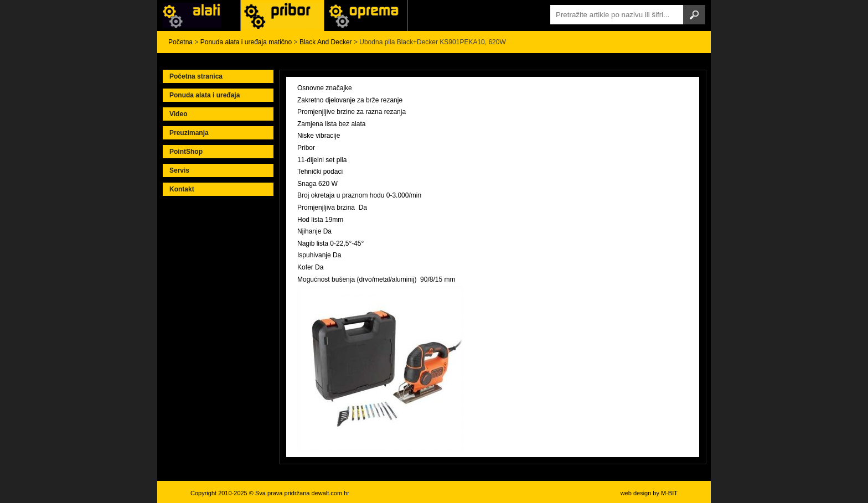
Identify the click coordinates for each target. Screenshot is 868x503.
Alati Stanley (366, 15)
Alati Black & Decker (282, 15)
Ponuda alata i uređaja (205, 95)
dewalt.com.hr (330, 493)
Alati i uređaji (199, 15)
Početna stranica (196, 76)
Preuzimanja (189, 133)
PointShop (186, 152)
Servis (179, 170)
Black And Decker (326, 42)
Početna (180, 42)
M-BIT (669, 493)
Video (178, 114)
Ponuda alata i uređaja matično (246, 42)
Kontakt (182, 189)
